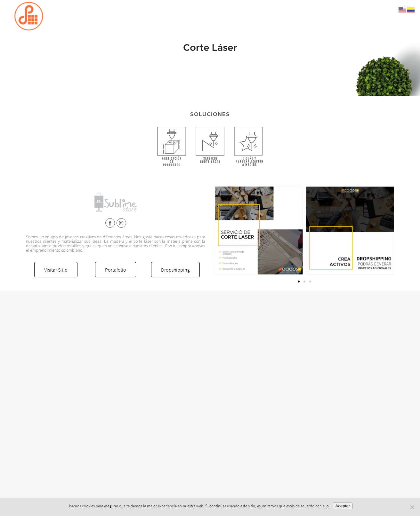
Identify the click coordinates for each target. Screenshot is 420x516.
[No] (412, 507)
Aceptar (343, 506)
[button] (299, 282)
